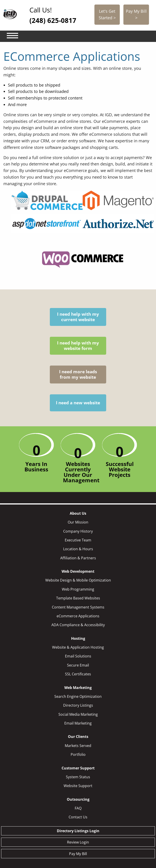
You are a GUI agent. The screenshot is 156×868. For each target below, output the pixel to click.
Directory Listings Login (78, 767)
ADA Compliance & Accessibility (78, 561)
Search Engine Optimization (78, 633)
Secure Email (78, 601)
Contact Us (78, 753)
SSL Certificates (78, 610)
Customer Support (78, 704)
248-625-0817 (61, 842)
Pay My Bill (78, 790)
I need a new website (125, 320)
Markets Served (78, 682)
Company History (78, 468)
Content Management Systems (78, 543)
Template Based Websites (78, 534)
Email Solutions (78, 592)
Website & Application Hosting (78, 584)
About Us (78, 450)
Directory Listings (78, 642)
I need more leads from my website (94, 328)
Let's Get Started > (107, 14)
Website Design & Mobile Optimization (78, 516)
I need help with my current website (31, 328)
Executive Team (78, 476)
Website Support (78, 722)
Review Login (78, 778)
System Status (78, 713)
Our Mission (78, 458)
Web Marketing (78, 624)
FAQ (78, 744)
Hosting (78, 575)
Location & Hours (78, 485)
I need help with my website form (62, 328)
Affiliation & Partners (78, 494)
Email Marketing (78, 659)
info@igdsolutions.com (116, 836)
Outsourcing (78, 736)
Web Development (78, 508)
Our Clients (78, 673)
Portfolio (78, 691)
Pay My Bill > (136, 14)
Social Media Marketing (78, 651)
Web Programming (78, 526)
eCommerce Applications (78, 552)
